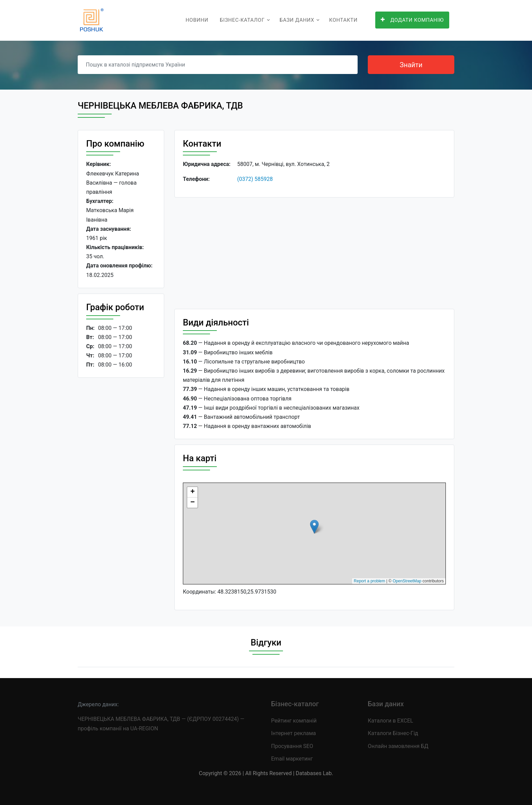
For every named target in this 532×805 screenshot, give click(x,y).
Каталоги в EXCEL (391, 721)
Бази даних (297, 20)
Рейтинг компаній (294, 721)
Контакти (343, 20)
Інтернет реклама (293, 733)
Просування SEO (292, 746)
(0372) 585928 (255, 179)
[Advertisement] (121, 488)
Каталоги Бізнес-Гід (393, 733)
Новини (197, 20)
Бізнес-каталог (242, 20)
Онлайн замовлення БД (398, 746)
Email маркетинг (292, 759)
